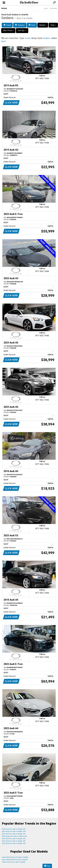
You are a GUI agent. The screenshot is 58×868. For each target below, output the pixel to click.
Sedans (20, 25)
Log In (46, 8)
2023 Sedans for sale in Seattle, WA (14, 836)
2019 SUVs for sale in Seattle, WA (14, 843)
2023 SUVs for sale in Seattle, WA (14, 834)
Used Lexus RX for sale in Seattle (13, 862)
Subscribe (53, 8)
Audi (32, 25)
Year (53, 25)
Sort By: (22, 30)
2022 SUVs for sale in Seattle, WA (14, 839)
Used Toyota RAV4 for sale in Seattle (15, 860)
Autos (4, 8)
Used (7, 25)
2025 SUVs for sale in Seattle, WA (14, 829)
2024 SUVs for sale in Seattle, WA (14, 831)
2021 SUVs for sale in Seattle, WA (14, 841)
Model (43, 25)
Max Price (8, 30)
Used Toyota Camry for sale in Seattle (15, 857)
